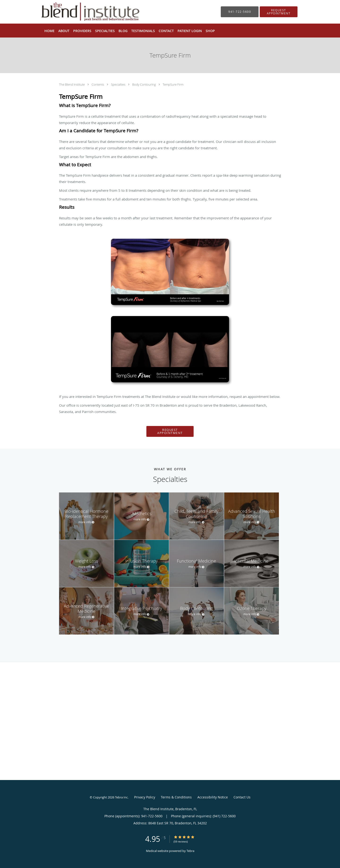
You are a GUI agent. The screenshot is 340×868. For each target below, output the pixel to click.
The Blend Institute (72, 84)
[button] (279, 12)
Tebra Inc (121, 797)
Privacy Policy (145, 797)
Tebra (190, 851)
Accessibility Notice (213, 797)
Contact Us (242, 797)
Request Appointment (170, 431)
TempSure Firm (173, 84)
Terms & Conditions (176, 797)
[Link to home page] (83, 12)
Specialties (119, 84)
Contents (98, 84)
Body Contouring (144, 84)
